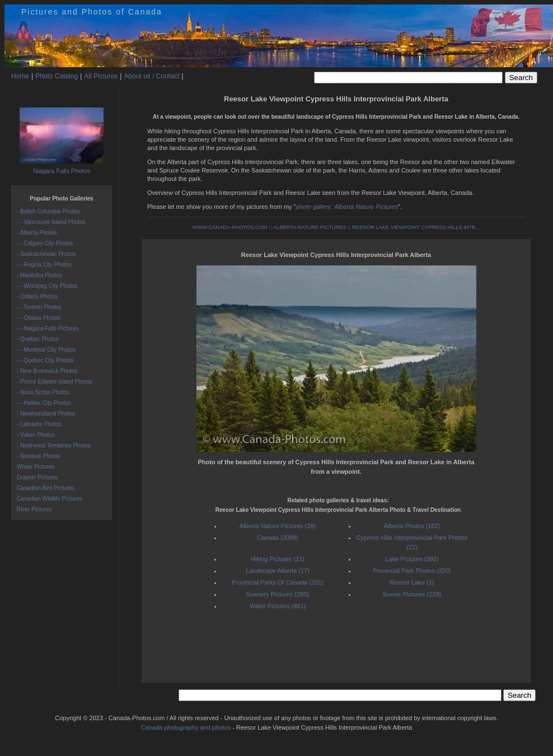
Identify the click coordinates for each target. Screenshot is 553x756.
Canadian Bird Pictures (45, 488)
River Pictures (34, 509)
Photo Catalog (57, 76)
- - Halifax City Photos (44, 403)
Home (20, 76)
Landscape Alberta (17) (278, 571)
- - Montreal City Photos (46, 350)
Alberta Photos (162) (412, 526)
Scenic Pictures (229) (412, 594)
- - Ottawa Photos (39, 318)
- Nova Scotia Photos (43, 392)
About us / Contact (151, 76)
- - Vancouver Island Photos (51, 222)
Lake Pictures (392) (412, 559)
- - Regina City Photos (44, 265)
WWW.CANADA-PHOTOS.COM (230, 227)
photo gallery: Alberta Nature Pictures (347, 207)
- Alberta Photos (37, 233)
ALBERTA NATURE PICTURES (310, 227)
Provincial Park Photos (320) (412, 571)
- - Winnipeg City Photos (47, 286)
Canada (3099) (277, 538)
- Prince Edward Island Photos (55, 382)
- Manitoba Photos (39, 275)
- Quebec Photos (38, 339)
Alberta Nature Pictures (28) (278, 526)
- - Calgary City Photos (45, 243)
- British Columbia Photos (48, 211)
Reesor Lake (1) (412, 582)
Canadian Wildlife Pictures (50, 499)
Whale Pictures (36, 467)
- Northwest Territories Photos (54, 445)
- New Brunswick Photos (47, 371)
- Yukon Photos (36, 435)
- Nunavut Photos (38, 456)
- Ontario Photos (37, 297)
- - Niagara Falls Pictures (48, 328)
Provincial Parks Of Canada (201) (278, 582)
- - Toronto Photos (39, 307)
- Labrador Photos (39, 424)
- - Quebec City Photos (45, 360)
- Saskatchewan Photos (46, 254)
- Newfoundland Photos (46, 414)
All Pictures (101, 76)
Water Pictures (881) (278, 606)
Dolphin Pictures (37, 477)
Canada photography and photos (186, 727)
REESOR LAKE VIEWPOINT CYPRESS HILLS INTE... (416, 227)
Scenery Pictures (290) (278, 594)
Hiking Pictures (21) (278, 559)
